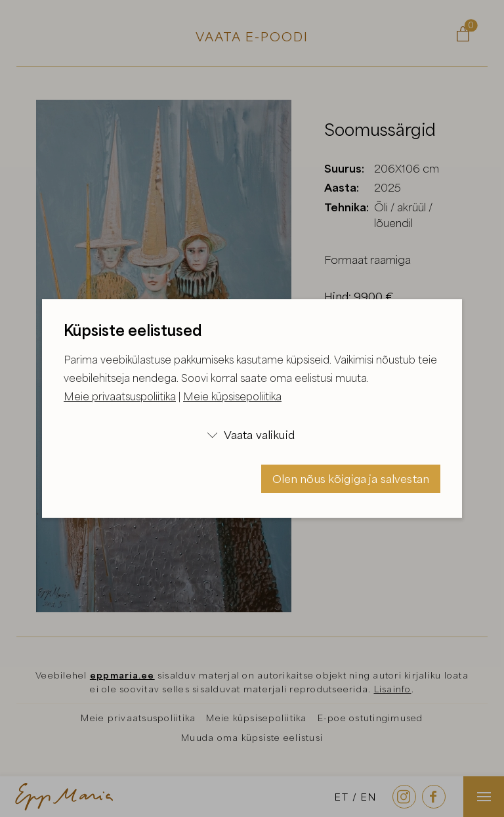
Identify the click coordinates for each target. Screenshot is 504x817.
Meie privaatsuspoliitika (120, 396)
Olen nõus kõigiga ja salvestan (351, 479)
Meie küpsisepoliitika (232, 396)
